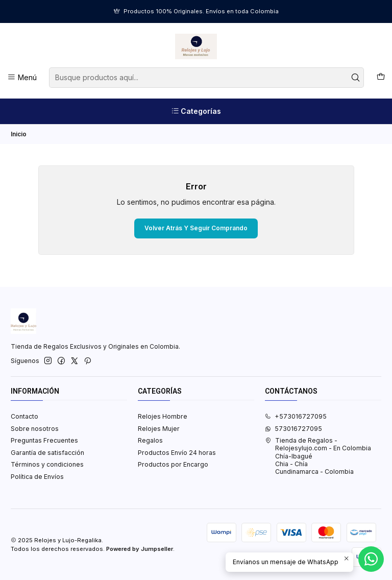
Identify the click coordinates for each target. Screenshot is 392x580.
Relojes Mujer (159, 429)
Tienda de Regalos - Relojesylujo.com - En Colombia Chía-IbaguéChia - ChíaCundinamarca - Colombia (318, 456)
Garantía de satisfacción (47, 453)
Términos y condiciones (47, 464)
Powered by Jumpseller (140, 549)
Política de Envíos (37, 477)
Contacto (24, 416)
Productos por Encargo (173, 464)
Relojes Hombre (163, 416)
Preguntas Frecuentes (44, 440)
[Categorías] (196, 111)
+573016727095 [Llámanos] (296, 416)
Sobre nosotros (35, 429)
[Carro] (381, 77)
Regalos (150, 440)
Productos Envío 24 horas (177, 453)
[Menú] (22, 77)
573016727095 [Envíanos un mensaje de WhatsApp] (293, 429)
